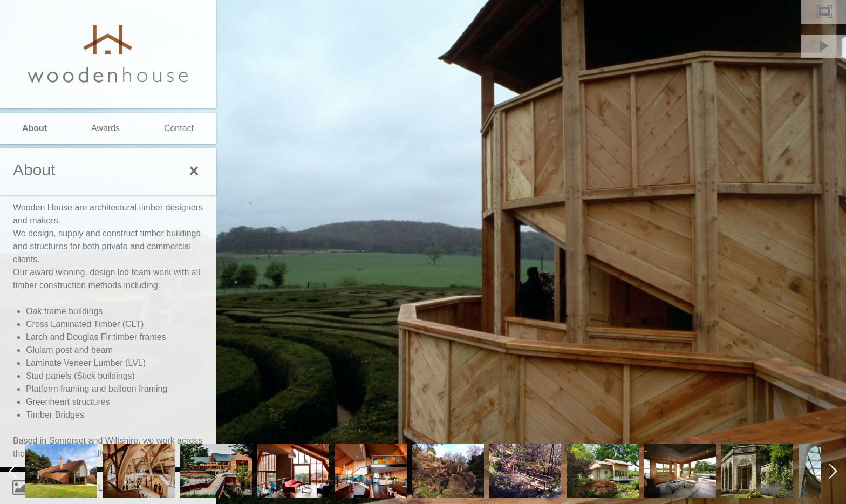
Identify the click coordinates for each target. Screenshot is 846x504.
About (35, 128)
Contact (179, 128)
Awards (105, 128)
